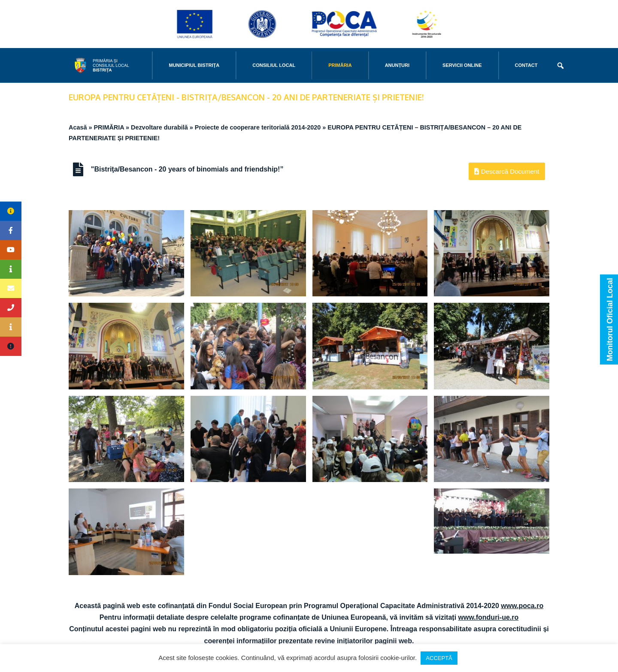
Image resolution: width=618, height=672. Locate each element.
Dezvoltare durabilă (159, 127)
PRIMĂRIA (340, 65)
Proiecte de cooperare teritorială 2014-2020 (258, 127)
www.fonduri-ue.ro (489, 617)
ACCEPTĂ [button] (439, 658)
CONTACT (526, 65)
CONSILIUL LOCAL (274, 65)
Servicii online (462, 65)
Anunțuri (397, 65)
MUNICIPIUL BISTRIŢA (194, 65)
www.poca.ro (522, 606)
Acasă (78, 127)
